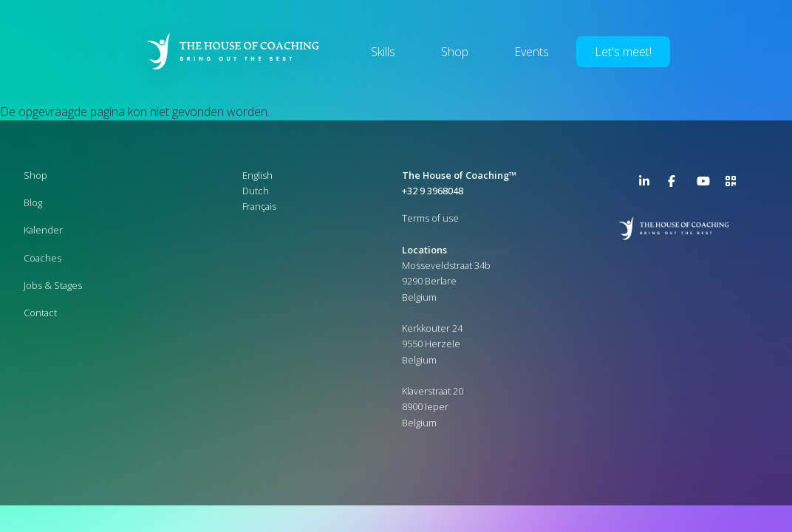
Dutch (256, 191)
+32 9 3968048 (433, 191)
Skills (383, 52)
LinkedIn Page (648, 184)
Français (259, 206)
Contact (40, 313)
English (257, 175)
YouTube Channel (706, 184)
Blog (33, 202)
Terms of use (430, 218)
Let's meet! (623, 52)
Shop (455, 52)
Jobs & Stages (53, 285)
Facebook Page (677, 184)
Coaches (42, 258)
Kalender (43, 230)
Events (532, 52)
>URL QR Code (734, 184)
